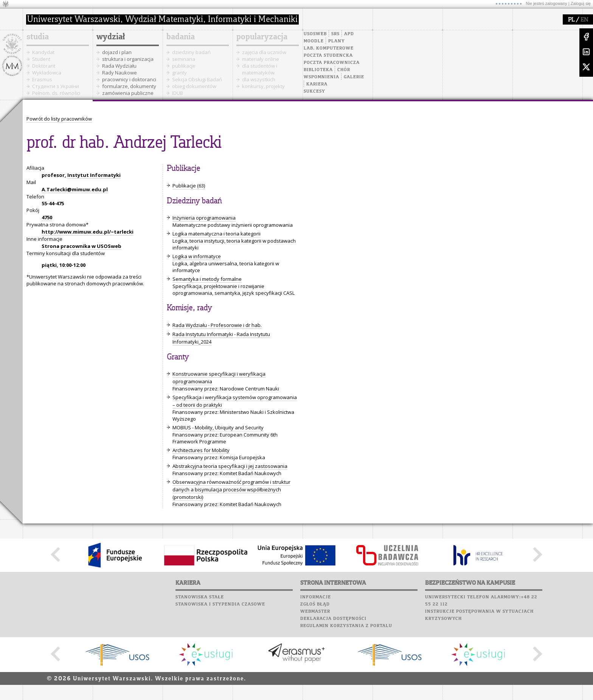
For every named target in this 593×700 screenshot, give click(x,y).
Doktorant (44, 66)
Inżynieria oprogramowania (204, 218)
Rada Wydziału (119, 66)
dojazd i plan (117, 52)
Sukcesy (314, 91)
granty (179, 73)
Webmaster (315, 612)
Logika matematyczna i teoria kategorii (217, 234)
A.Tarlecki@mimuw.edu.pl (75, 189)
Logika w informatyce (197, 256)
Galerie (354, 77)
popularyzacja (262, 37)
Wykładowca (47, 73)
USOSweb (315, 34)
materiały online (261, 59)
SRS (335, 34)
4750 (47, 217)
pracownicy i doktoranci (129, 79)
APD (349, 34)
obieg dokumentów (194, 86)
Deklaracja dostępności (333, 619)
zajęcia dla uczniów (264, 52)
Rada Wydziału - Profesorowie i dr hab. (217, 325)
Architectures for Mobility (201, 450)
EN (584, 20)
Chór (344, 70)
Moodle (314, 41)
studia (38, 37)
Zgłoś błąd (315, 604)
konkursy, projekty (263, 86)
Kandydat (43, 52)
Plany (337, 41)
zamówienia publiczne (128, 93)
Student (41, 59)
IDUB (178, 93)
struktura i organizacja (128, 59)
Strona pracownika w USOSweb (81, 246)
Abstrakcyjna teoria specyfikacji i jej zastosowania (230, 466)
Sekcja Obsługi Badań (197, 79)
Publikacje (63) (189, 186)
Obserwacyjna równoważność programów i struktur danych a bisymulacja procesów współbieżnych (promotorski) (231, 489)
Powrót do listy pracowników (59, 119)
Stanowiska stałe (200, 597)
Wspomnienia (321, 77)
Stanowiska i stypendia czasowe (220, 604)
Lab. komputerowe (329, 48)
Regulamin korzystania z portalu (346, 626)
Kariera (317, 84)
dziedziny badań (191, 52)
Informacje (316, 597)
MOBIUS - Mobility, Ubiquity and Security (218, 427)
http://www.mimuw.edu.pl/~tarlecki (88, 232)
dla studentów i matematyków (260, 69)
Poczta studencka (328, 56)
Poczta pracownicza (332, 63)
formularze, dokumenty (129, 86)
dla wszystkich (259, 79)
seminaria (184, 59)
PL (571, 20)
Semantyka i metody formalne (207, 279)
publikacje (184, 66)
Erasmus (42, 79)
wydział (111, 37)
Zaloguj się (581, 3)
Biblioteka (318, 70)
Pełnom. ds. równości (56, 93)
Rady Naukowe (120, 73)
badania (181, 37)
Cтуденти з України (56, 86)
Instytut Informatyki (94, 175)
